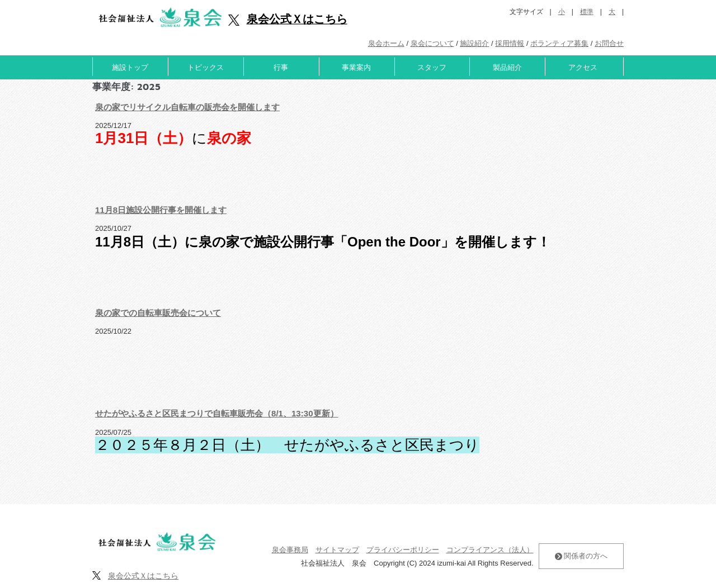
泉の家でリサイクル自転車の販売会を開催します (187, 107)
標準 (587, 12)
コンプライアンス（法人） (490, 550)
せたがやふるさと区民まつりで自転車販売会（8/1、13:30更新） (217, 413)
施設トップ (130, 67)
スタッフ (432, 67)
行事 (281, 67)
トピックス (206, 67)
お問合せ (609, 43)
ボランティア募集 (559, 43)
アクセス (583, 67)
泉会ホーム (386, 43)
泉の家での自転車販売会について (158, 313)
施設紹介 (474, 43)
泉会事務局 (290, 550)
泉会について (432, 43)
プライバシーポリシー (403, 550)
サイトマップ (337, 550)
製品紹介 (507, 67)
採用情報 (510, 43)
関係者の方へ (581, 556)
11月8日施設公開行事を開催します (161, 210)
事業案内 (356, 67)
